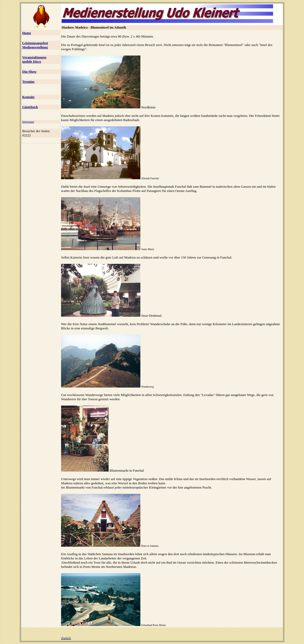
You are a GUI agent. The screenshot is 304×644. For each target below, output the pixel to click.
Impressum (28, 122)
